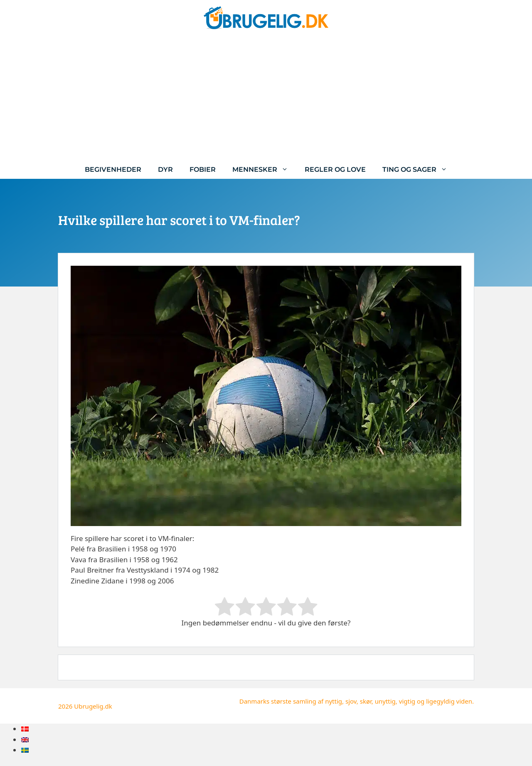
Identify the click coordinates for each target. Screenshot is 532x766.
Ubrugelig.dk (93, 706)
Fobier (203, 169)
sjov (351, 701)
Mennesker (264, 169)
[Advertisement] (266, 98)
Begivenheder (113, 169)
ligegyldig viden (449, 701)
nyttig (334, 701)
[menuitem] (25, 729)
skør (366, 701)
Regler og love (335, 169)
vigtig (407, 701)
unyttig (385, 701)
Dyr (165, 169)
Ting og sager (419, 169)
